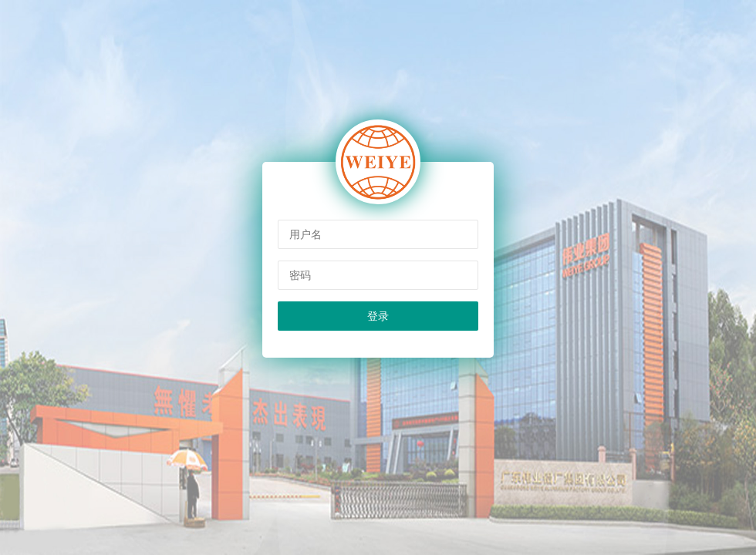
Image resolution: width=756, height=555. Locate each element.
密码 (300, 275)
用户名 (305, 234)
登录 (378, 316)
